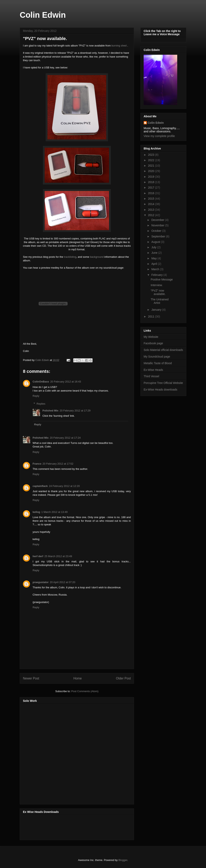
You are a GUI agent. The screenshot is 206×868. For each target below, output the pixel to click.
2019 (152, 177)
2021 (152, 166)
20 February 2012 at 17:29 (75, 411)
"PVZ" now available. (158, 292)
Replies (41, 404)
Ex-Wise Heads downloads (160, 390)
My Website (151, 337)
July (154, 247)
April (154, 264)
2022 (152, 160)
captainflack (40, 486)
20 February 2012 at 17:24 (65, 438)
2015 (152, 199)
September (159, 236)
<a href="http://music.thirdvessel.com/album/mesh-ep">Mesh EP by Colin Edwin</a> (58, 753)
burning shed (119, 46)
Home (78, 678)
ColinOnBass (41, 382)
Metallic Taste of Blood (158, 363)
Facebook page (153, 343)
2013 (152, 210)
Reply (36, 396)
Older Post (123, 678)
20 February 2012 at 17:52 (58, 464)
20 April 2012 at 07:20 (62, 582)
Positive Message (162, 279)
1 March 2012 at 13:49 (55, 512)
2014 (152, 204)
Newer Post (31, 678)
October (157, 231)
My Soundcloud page (157, 357)
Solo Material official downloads (163, 350)
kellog (36, 512)
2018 (152, 182)
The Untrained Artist (160, 301)
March (156, 269)
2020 (152, 171)
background (97, 257)
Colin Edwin (43, 15)
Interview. (157, 285)
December (158, 220)
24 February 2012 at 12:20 (64, 486)
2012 (152, 215)
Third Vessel (151, 376)
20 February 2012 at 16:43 (66, 382)
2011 (152, 316)
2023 (152, 155)
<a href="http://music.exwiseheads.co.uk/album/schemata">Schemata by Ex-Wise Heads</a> (63, 827)
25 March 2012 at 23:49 (58, 556)
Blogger (123, 860)
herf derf (38, 556)
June (155, 253)
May (154, 258)
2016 (152, 193)
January (157, 310)
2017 (152, 188)
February (157, 275)
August (156, 242)
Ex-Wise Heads (153, 370)
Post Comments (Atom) (85, 691)
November (158, 225)
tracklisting (70, 257)
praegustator (41, 582)
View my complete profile (159, 136)
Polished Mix (50, 411)
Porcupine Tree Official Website (163, 383)
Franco (37, 464)
